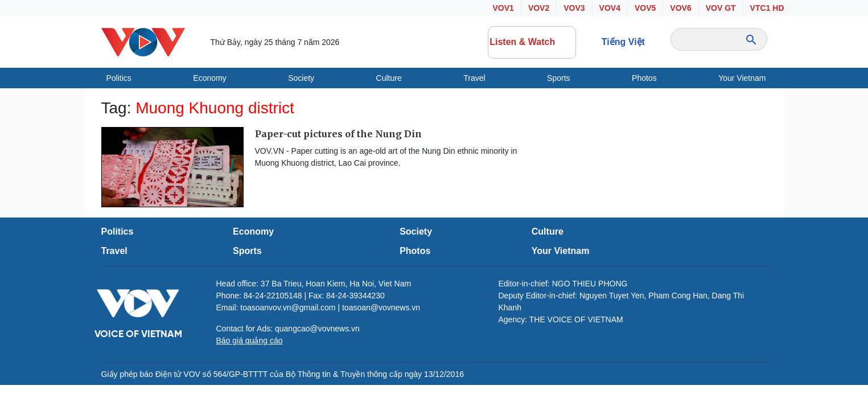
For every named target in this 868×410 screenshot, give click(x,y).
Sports (558, 78)
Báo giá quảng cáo (250, 341)
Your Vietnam (742, 78)
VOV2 (539, 8)
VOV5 (645, 8)
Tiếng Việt (623, 42)
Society (301, 78)
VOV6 (680, 8)
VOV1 (503, 8)
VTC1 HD (767, 8)
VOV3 (574, 8)
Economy (209, 78)
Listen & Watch (532, 42)
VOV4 (610, 8)
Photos (644, 78)
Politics (119, 78)
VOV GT (721, 8)
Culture (389, 78)
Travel (474, 78)
